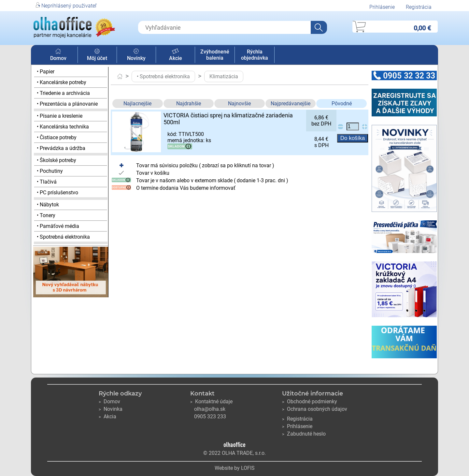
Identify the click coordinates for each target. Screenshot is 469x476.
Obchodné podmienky (310, 402)
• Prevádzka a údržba (61, 148)
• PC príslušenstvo (57, 193)
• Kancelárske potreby (62, 82)
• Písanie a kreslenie (60, 116)
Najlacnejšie (137, 104)
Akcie (176, 55)
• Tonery (46, 215)
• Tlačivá (47, 182)
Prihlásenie (382, 7)
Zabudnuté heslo (304, 434)
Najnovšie (239, 104)
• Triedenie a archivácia (63, 93)
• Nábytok (48, 205)
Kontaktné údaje (211, 402)
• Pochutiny (50, 171)
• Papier (46, 72)
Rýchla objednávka (255, 55)
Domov (58, 55)
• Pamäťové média (58, 226)
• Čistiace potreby (57, 137)
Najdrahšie (189, 104)
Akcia (107, 416)
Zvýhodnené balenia (215, 55)
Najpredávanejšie (291, 104)
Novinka (111, 409)
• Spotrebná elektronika (63, 237)
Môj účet (97, 55)
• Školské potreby (57, 160)
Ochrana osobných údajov (315, 409)
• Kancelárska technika (63, 127)
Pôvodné (342, 104)
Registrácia (419, 7)
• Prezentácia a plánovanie (67, 104)
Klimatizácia (224, 76)
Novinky (136, 55)
